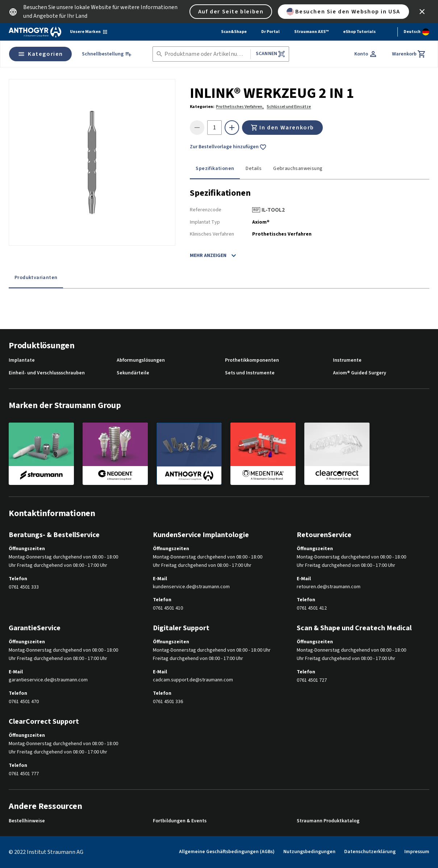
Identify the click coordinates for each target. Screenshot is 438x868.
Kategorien (40, 54)
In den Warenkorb (282, 128)
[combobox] (206, 54)
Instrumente (347, 360)
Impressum (417, 852)
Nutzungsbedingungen (309, 852)
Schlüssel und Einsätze (289, 107)
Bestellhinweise (27, 821)
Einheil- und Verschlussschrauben (47, 373)
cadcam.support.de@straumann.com (193, 680)
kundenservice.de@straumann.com (191, 587)
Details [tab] (254, 169)
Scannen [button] (270, 54)
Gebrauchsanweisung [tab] (298, 169)
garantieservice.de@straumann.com (48, 680)
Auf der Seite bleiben (231, 12)
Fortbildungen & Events (180, 821)
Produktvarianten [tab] (36, 278)
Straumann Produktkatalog (328, 821)
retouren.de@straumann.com (329, 587)
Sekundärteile (133, 373)
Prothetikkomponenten (252, 360)
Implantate (22, 360)
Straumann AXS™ (311, 32)
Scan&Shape (234, 32)
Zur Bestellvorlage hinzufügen (228, 147)
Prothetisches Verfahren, (240, 107)
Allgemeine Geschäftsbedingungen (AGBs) (227, 852)
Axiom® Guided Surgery (360, 373)
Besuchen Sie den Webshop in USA (343, 12)
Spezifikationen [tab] (215, 169)
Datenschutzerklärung (370, 852)
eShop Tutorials (359, 32)
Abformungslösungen (141, 360)
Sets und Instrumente (250, 373)
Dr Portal (270, 32)
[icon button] (422, 12)
